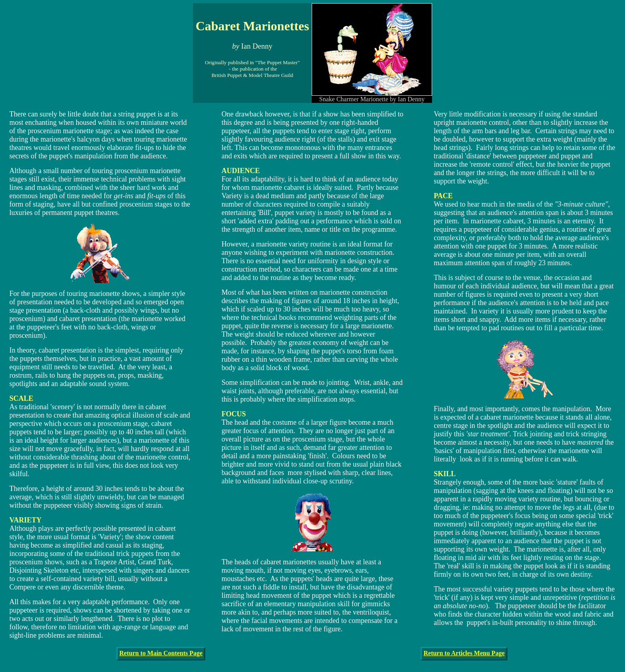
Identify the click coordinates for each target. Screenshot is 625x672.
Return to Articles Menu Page (464, 653)
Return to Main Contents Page (161, 653)
